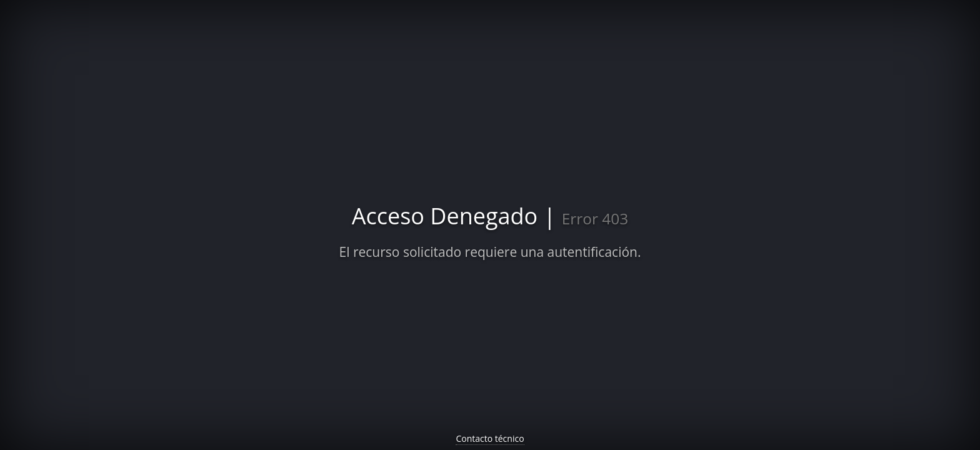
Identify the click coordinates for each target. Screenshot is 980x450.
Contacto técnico (490, 438)
